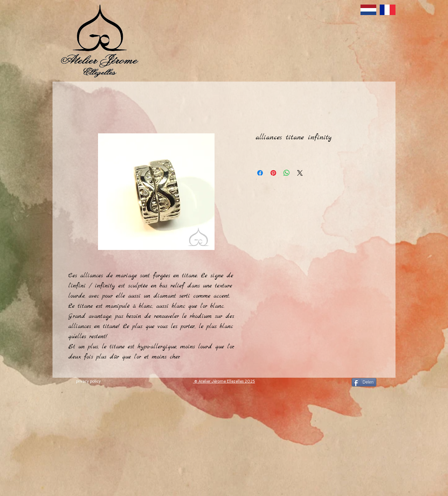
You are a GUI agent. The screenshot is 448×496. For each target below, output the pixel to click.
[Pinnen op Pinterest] (273, 173)
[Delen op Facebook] (260, 173)
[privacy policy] (88, 381)
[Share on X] (300, 173)
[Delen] (364, 382)
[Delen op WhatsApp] (287, 173)
